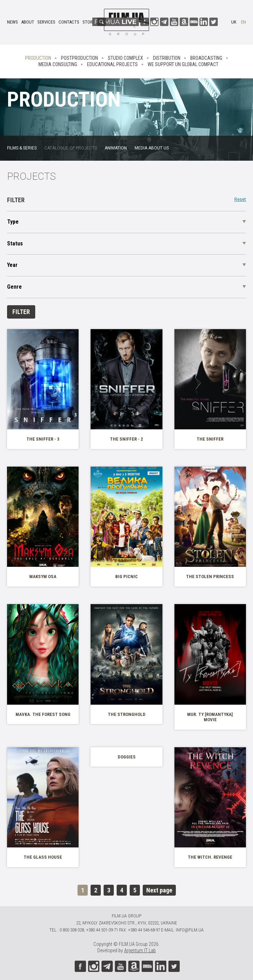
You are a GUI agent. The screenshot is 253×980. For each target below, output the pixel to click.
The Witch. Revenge (210, 857)
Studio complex (125, 58)
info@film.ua (190, 930)
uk (234, 22)
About (28, 22)
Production (38, 58)
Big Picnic (126, 577)
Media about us (152, 148)
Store (89, 22)
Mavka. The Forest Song (43, 714)
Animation (116, 148)
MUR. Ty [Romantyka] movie (210, 717)
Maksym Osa (43, 577)
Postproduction (79, 58)
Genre (14, 287)
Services (46, 22)
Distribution (167, 58)
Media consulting (58, 64)
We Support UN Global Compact (183, 64)
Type (13, 222)
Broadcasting (206, 58)
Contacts (69, 22)
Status (15, 244)
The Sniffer (210, 439)
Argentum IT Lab (140, 950)
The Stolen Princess (210, 577)
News (13, 22)
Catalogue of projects (71, 148)
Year (12, 265)
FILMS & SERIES (22, 148)
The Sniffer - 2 (126, 439)
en (243, 22)
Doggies (127, 757)
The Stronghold (127, 714)
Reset (240, 200)
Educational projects (112, 64)
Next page (159, 890)
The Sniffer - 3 (43, 439)
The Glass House (43, 857)
